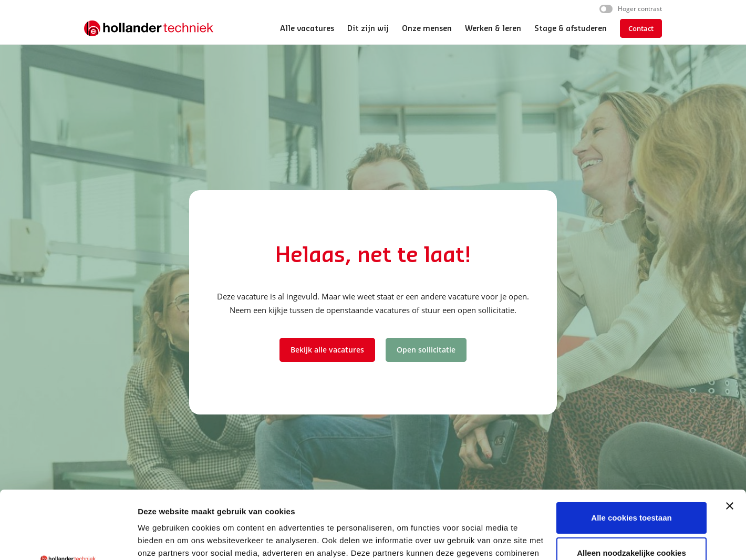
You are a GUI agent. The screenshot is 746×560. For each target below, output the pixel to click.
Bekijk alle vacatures (327, 350)
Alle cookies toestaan (631, 450)
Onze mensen (427, 29)
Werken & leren (493, 29)
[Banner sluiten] (730, 438)
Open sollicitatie (426, 350)
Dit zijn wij (368, 29)
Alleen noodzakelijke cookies (631, 485)
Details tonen (163, 539)
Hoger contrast (640, 9)
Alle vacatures (307, 29)
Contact (641, 28)
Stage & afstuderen (571, 29)
